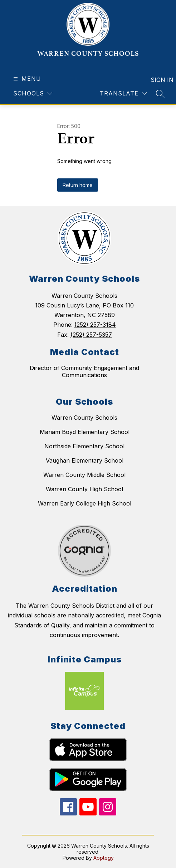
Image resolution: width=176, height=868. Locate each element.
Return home (78, 185)
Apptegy (104, 858)
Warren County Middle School (84, 475)
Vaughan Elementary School (85, 460)
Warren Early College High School (85, 503)
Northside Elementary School (84, 446)
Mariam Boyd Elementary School (85, 432)
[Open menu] (26, 79)
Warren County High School (84, 489)
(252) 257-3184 (95, 325)
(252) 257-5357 (91, 335)
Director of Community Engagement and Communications (84, 371)
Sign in (158, 80)
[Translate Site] (123, 93)
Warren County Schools (84, 418)
